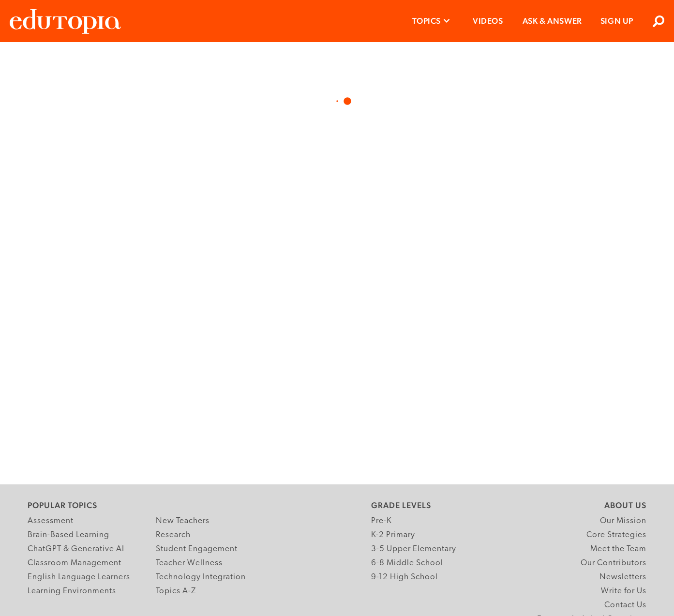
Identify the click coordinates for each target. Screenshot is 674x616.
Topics (427, 21)
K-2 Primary (393, 535)
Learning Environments (72, 591)
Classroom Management (75, 563)
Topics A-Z (176, 591)
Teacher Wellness (189, 563)
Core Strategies (616, 535)
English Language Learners (79, 577)
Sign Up (617, 21)
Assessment (51, 521)
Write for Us (624, 591)
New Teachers (183, 521)
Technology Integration (201, 577)
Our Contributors (614, 563)
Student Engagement (197, 549)
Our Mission (623, 521)
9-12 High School (404, 577)
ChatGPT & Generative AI (76, 549)
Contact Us (625, 605)
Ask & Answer (552, 21)
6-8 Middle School (407, 563)
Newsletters (623, 577)
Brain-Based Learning (68, 535)
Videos (488, 21)
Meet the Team (618, 549)
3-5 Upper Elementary (414, 549)
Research (173, 535)
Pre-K (382, 521)
